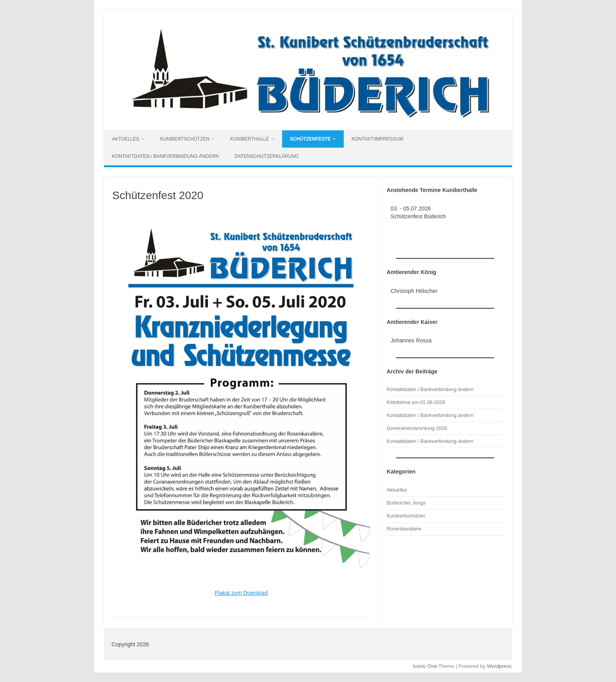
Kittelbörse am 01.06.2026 (416, 402)
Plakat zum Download (241, 593)
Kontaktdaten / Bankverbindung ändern (165, 156)
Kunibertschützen (185, 139)
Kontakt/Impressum (378, 139)
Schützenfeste (310, 139)
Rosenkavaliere (404, 529)
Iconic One (425, 666)
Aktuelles (126, 139)
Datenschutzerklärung (267, 156)
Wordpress (499, 666)
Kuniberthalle (249, 139)
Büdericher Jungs (406, 503)
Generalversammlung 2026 (417, 428)
